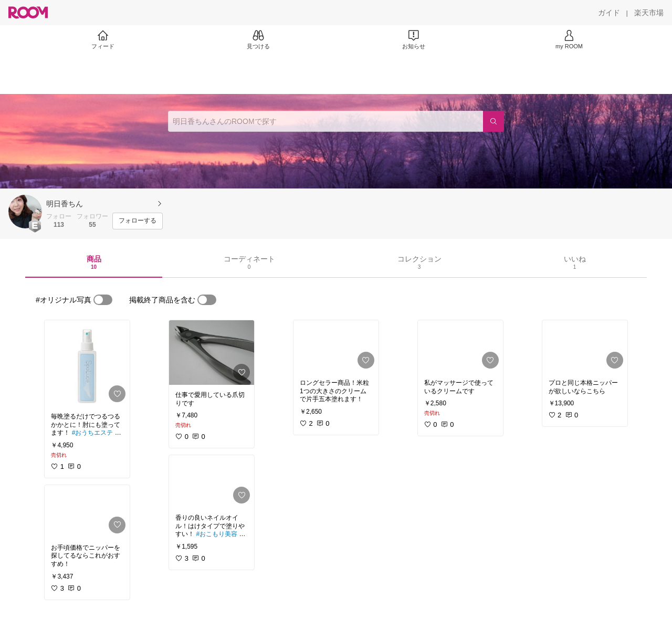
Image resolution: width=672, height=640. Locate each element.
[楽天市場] (649, 13)
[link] (87, 363)
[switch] (103, 300)
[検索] (493, 121)
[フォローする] (138, 221)
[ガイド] (609, 13)
